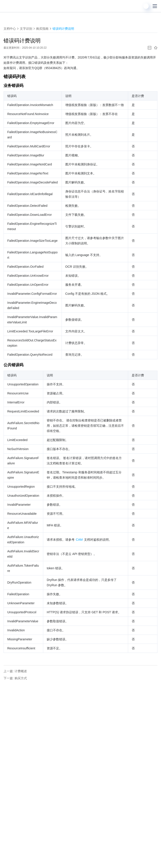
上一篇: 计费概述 (15, 671)
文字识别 (26, 29)
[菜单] (155, 6)
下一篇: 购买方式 (15, 678)
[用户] (146, 6)
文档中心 (10, 29)
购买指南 (42, 29)
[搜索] (137, 6)
